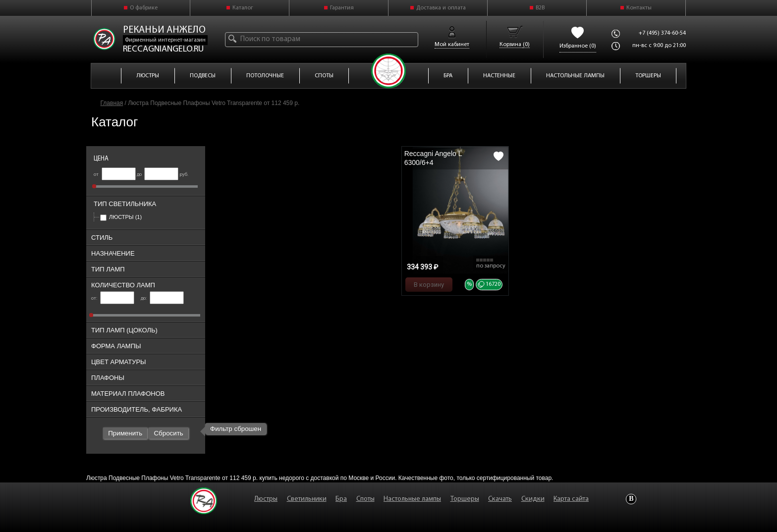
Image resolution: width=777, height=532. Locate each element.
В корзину (429, 285)
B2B (540, 8)
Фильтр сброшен (236, 429)
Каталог (243, 8)
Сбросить (168, 433)
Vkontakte (631, 499)
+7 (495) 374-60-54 (662, 33)
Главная (112, 103)
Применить (125, 433)
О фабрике (144, 8)
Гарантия (342, 8)
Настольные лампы (412, 499)
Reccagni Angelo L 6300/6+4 (433, 158)
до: (162, 298)
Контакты (639, 8)
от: (113, 298)
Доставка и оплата (441, 8)
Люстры (121, 217)
